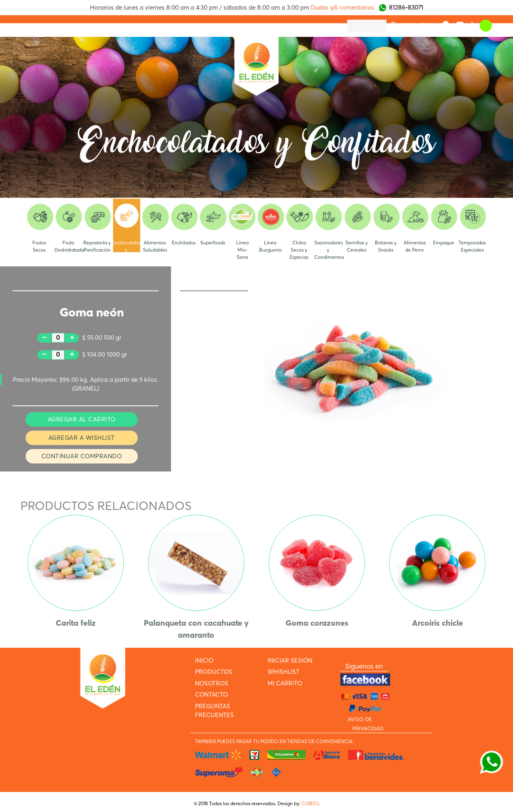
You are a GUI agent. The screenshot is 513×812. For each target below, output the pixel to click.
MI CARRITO (285, 683)
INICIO (35, 26)
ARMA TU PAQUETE (296, 26)
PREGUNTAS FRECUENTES (223, 26)
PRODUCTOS (73, 26)
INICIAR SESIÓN (290, 660)
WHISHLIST (284, 672)
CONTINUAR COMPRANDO (82, 456)
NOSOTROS (118, 26)
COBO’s (310, 803)
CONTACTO (160, 26)
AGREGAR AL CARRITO (82, 419)
